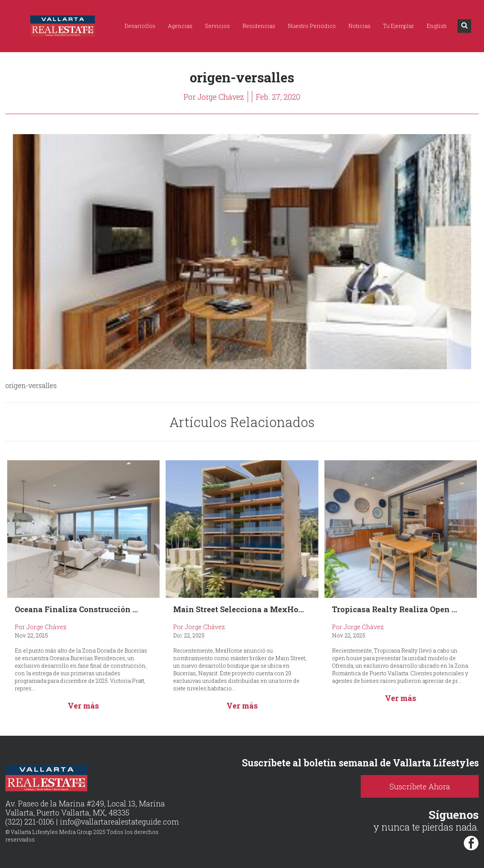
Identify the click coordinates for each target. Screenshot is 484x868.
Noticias (359, 26)
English (437, 26)
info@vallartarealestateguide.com (119, 822)
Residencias (259, 26)
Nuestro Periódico (312, 26)
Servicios (217, 26)
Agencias (180, 26)
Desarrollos (140, 26)
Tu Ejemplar (399, 26)
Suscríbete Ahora (420, 786)
